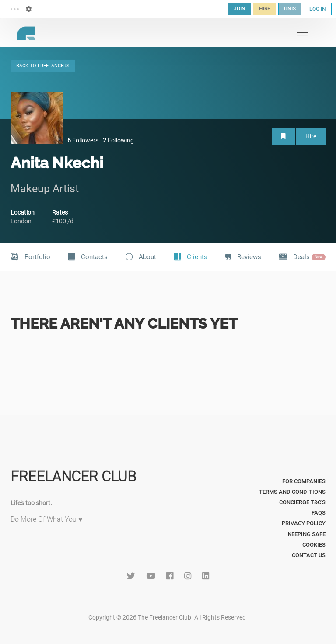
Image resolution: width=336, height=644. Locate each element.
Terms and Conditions (292, 492)
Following (118, 140)
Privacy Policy (304, 523)
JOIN (240, 9)
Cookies (314, 545)
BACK (43, 66)
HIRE (265, 9)
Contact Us (309, 555)
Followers (83, 140)
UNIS (290, 9)
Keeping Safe (307, 534)
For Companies (304, 481)
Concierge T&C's (302, 502)
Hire (311, 136)
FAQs (318, 513)
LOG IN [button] (318, 9)
